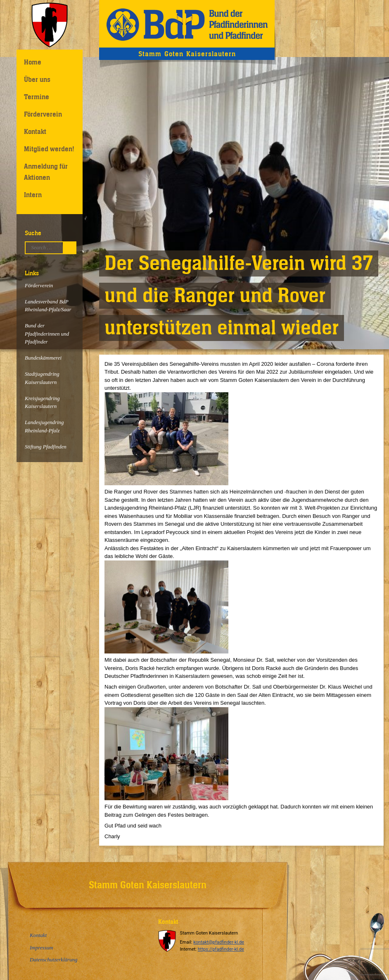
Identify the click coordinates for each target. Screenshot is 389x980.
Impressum (42, 948)
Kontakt (35, 131)
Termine (37, 97)
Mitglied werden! (49, 149)
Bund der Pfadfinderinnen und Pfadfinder (47, 334)
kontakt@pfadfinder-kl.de (219, 942)
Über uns (37, 79)
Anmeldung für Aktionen (46, 172)
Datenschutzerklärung (54, 960)
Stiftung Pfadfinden (46, 447)
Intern (33, 195)
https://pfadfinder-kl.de (221, 949)
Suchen (72, 248)
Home (33, 62)
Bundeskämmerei (43, 358)
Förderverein (43, 114)
